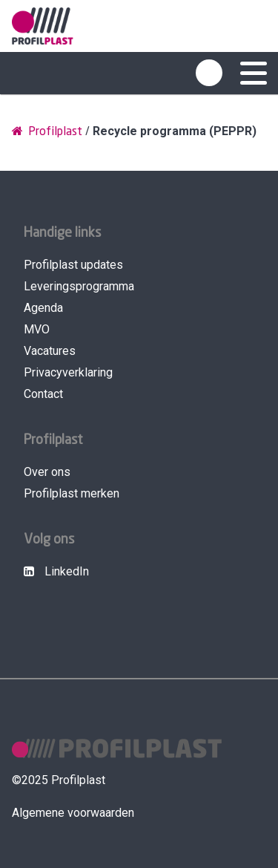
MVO (37, 329)
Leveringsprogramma (79, 286)
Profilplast (47, 131)
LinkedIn (56, 571)
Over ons (47, 472)
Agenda (43, 308)
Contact (43, 394)
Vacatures (50, 351)
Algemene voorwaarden (73, 813)
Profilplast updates (73, 265)
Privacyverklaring (68, 372)
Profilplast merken (72, 493)
